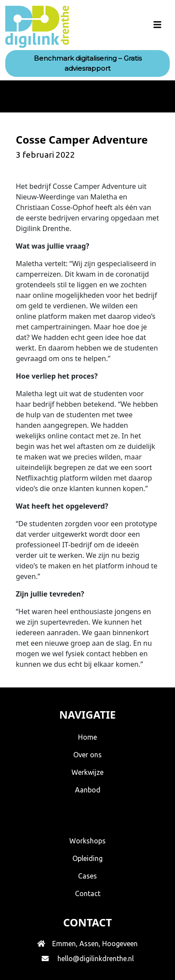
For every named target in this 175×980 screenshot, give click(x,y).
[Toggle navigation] (157, 27)
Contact (88, 893)
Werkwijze (87, 772)
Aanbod (88, 790)
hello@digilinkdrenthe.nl (96, 958)
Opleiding (87, 858)
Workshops (87, 841)
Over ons (87, 755)
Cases (87, 876)
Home (87, 737)
